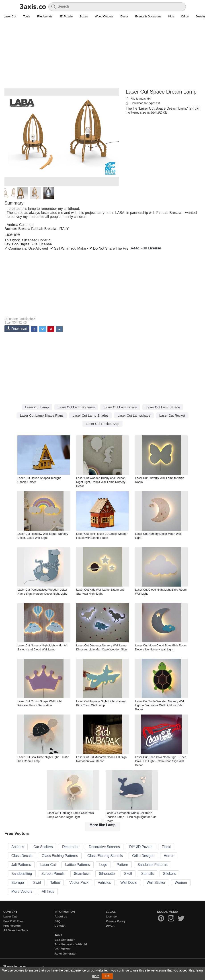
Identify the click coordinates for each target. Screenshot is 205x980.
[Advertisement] (102, 56)
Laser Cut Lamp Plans (120, 407)
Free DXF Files (13, 921)
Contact (60, 926)
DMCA (110, 926)
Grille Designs (143, 856)
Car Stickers (43, 847)
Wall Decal (129, 883)
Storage (18, 883)
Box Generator (65, 940)
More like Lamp (102, 825)
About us (61, 916)
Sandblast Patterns (153, 865)
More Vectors (22, 891)
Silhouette (107, 874)
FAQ (58, 921)
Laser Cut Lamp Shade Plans (42, 415)
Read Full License (146, 248)
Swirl (37, 883)
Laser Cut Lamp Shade (163, 407)
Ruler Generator (66, 954)
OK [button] (107, 976)
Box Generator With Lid (71, 944)
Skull (128, 874)
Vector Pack (79, 883)
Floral (166, 847)
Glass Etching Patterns (60, 856)
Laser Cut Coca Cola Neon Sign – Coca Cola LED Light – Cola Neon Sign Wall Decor (161, 761)
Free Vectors (12, 926)
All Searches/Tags (16, 930)
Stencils (148, 874)
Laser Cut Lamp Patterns (76, 407)
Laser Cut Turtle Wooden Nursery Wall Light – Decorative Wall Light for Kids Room (160, 705)
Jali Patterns (21, 865)
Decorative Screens (104, 847)
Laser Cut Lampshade (134, 415)
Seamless (82, 874)
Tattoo (55, 883)
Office (185, 16)
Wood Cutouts (104, 16)
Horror (169, 856)
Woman (181, 883)
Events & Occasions (148, 16)
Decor (124, 16)
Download (17, 329)
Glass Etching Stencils (105, 856)
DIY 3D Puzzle (141, 847)
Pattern (122, 865)
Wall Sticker (156, 883)
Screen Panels (53, 874)
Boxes (84, 16)
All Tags (48, 891)
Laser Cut (10, 16)
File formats (45, 16)
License (111, 916)
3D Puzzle (66, 16)
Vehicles (105, 883)
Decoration (71, 847)
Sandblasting (22, 874)
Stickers (169, 874)
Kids (171, 16)
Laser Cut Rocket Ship (102, 424)
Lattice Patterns (77, 865)
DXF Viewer (63, 949)
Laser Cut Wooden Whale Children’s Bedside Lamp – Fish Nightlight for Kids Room (131, 817)
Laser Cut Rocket (172, 415)
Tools (27, 16)
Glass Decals (22, 856)
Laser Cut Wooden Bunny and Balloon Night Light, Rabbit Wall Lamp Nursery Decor (101, 482)
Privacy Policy (116, 921)
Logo (103, 865)
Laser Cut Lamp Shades (90, 415)
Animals (18, 847)
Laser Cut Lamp (37, 407)
